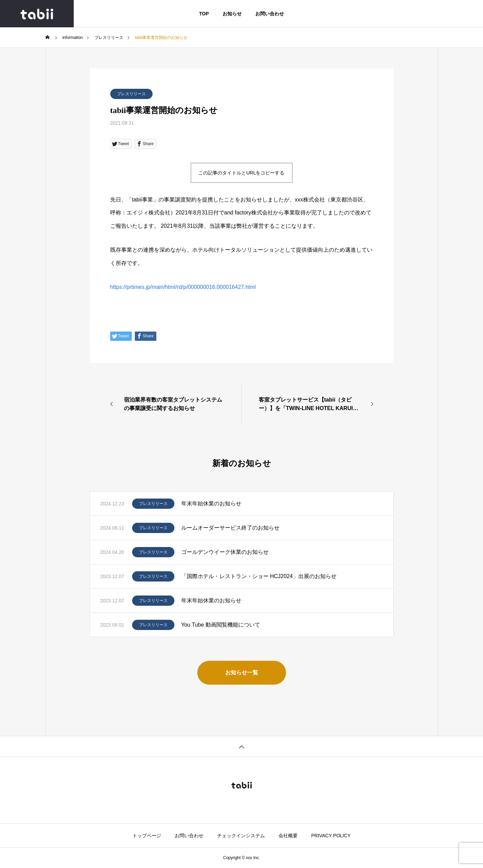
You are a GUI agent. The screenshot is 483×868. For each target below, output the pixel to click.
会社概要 (288, 836)
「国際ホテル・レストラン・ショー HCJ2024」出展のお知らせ (259, 576)
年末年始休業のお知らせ (211, 503)
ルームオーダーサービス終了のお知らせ (230, 528)
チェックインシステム (241, 836)
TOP (204, 14)
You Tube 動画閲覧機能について (221, 625)
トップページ (147, 836)
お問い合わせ (270, 14)
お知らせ (232, 14)
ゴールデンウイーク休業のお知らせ (225, 552)
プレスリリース (131, 94)
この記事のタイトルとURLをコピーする (241, 173)
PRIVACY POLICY (331, 836)
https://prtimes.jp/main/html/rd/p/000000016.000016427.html (183, 287)
